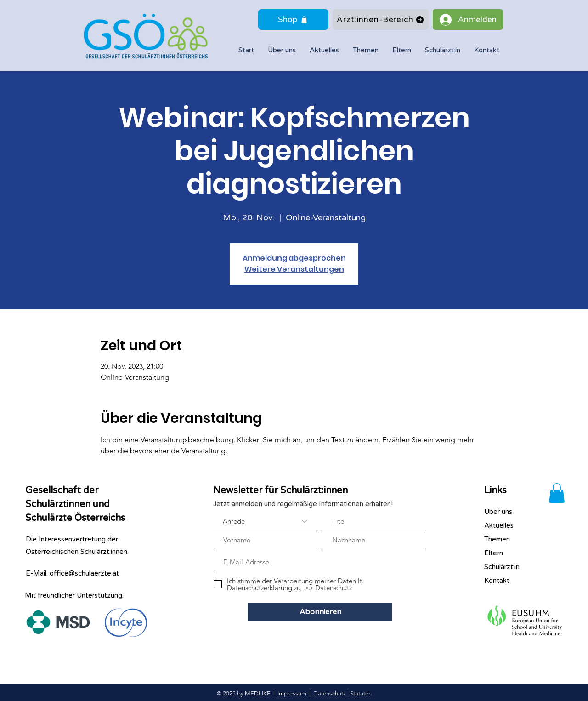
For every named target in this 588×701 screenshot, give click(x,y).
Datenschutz (330, 693)
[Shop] (293, 20)
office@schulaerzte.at (84, 573)
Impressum (292, 693)
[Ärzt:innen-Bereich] (381, 20)
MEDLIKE (258, 693)
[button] (443, 50)
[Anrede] (265, 521)
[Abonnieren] (320, 612)
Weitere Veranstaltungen (294, 269)
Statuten (361, 693)
